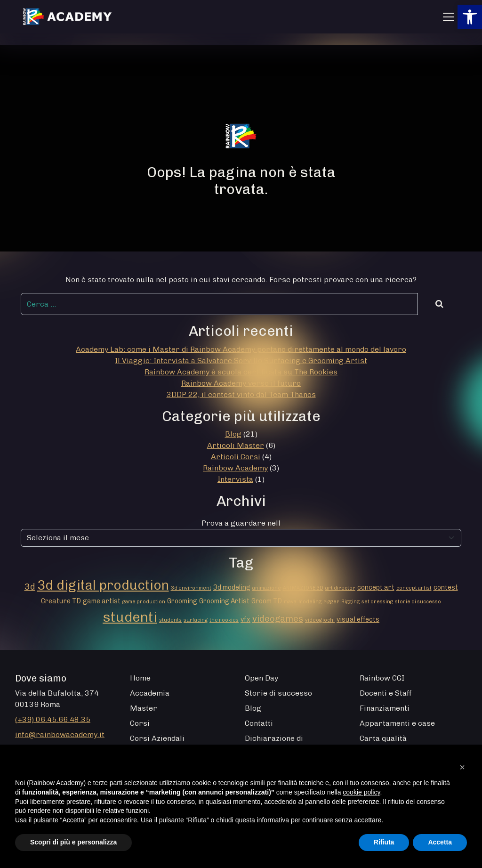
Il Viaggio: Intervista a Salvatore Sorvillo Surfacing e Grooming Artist (241, 361)
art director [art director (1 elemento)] (340, 588)
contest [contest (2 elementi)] (446, 588)
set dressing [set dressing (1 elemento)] (377, 602)
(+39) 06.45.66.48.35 (53, 719)
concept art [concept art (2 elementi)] (376, 588)
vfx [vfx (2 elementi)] (245, 620)
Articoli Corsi (236, 457)
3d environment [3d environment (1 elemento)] (191, 588)
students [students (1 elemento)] (170, 620)
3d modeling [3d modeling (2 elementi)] (232, 588)
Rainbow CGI (382, 678)
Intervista (235, 479)
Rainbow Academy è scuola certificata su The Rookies (241, 372)
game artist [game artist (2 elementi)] (102, 601)
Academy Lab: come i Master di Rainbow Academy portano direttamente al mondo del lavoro (241, 349)
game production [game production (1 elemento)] (144, 602)
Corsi (140, 723)
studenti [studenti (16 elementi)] (130, 617)
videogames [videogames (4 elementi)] (278, 619)
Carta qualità (383, 738)
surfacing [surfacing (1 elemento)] (196, 620)
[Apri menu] (449, 17)
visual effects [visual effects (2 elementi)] (358, 620)
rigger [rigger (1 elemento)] (331, 602)
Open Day (261, 678)
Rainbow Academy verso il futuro (241, 383)
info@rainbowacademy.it (60, 734)
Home (140, 678)
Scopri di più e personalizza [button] (73, 842)
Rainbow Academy (235, 468)
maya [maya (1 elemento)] (290, 602)
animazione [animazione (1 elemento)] (267, 588)
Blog (233, 434)
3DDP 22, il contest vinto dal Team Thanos (241, 394)
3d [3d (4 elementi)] (30, 587)
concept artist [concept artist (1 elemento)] (414, 588)
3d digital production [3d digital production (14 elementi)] (103, 585)
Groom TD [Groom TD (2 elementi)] (267, 601)
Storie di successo (278, 693)
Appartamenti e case (397, 723)
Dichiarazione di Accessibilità (274, 744)
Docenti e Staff (386, 693)
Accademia (150, 693)
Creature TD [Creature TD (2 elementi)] (61, 601)
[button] (470, 17)
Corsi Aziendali (157, 738)
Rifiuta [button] (384, 842)
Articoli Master (236, 445)
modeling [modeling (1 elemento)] (310, 602)
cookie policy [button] (361, 792)
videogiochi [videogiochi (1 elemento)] (320, 620)
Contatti (259, 723)
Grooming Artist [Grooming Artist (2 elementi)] (224, 601)
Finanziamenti (385, 708)
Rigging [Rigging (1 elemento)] (350, 602)
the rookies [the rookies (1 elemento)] (224, 620)
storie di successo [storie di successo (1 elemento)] (418, 602)
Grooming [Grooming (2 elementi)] (182, 601)
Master (144, 708)
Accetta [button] (440, 842)
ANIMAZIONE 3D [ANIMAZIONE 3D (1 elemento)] (303, 588)
